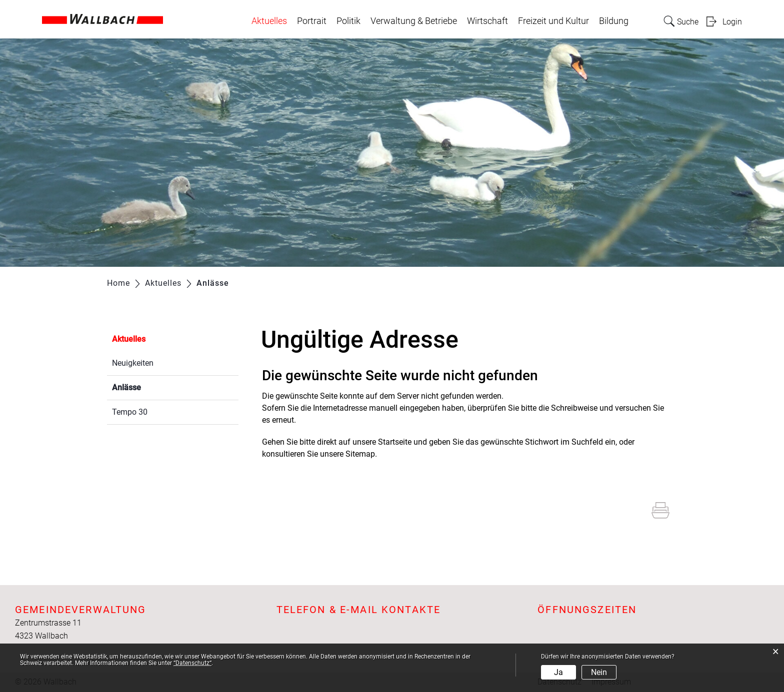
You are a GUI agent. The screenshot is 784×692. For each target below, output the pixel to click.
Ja (558, 672)
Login (732, 22)
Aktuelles (269, 21)
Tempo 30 (130, 412)
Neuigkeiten (133, 363)
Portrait (312, 21)
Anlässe (150, 386)
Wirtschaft (487, 21)
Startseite (395, 442)
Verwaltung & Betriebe (414, 21)
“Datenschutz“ (192, 663)
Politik (348, 21)
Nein (599, 672)
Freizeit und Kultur (553, 21)
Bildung (614, 21)
